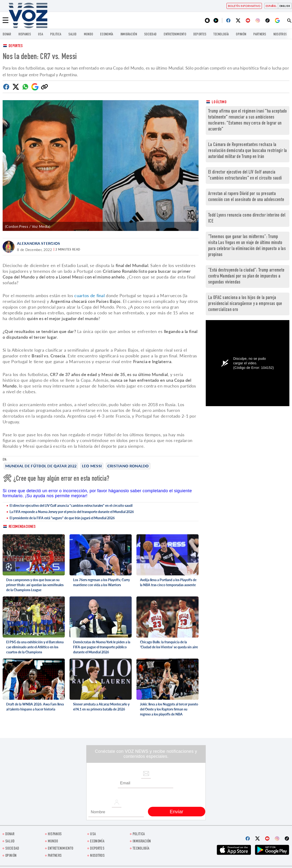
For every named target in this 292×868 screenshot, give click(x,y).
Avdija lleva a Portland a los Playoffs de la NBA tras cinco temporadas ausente (168, 582)
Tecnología (221, 35)
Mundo (89, 35)
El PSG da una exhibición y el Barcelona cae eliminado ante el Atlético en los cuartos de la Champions (35, 647)
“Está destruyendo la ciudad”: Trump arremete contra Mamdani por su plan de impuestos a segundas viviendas (246, 276)
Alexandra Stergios (38, 243)
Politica (56, 35)
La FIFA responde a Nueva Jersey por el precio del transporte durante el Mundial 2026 (72, 512)
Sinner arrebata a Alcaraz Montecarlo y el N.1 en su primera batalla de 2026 (101, 707)
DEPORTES (200, 35)
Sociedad (150, 35)
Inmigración (129, 35)
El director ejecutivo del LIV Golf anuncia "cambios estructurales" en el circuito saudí (71, 505)
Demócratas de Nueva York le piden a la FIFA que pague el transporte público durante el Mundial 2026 (102, 647)
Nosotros (280, 35)
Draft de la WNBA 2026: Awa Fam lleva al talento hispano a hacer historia (35, 707)
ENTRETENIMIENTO (175, 35)
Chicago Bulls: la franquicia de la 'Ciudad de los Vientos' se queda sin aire (169, 644)
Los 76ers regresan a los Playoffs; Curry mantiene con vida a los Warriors (101, 582)
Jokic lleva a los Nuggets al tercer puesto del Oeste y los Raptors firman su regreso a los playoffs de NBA (169, 709)
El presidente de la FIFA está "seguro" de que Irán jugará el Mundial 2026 (62, 518)
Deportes (16, 46)
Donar (7, 35)
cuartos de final (89, 295)
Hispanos (25, 35)
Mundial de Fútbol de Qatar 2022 (41, 466)
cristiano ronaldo (128, 466)
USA (41, 35)
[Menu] (5, 20)
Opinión (241, 35)
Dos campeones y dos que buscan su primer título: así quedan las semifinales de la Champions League (35, 585)
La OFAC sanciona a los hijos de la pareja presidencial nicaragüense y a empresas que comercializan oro (245, 304)
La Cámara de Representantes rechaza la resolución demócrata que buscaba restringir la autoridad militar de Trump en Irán (248, 151)
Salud (73, 35)
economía (107, 35)
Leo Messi (92, 466)
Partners (260, 35)
